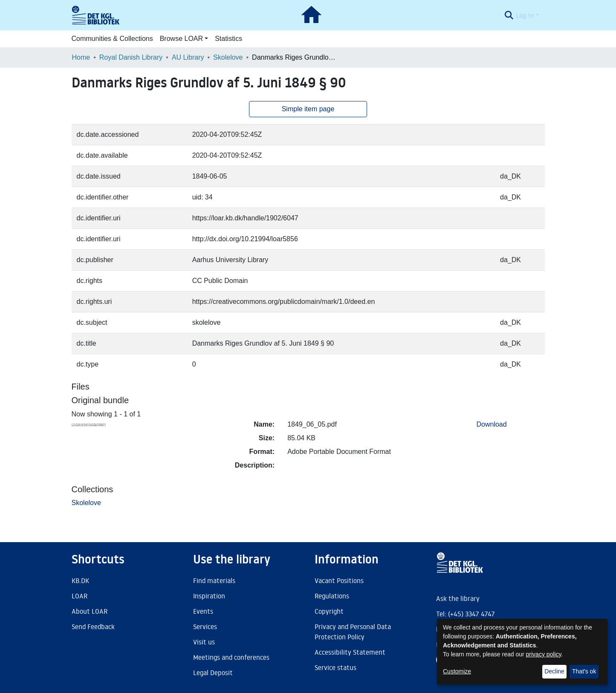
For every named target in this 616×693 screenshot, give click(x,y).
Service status (335, 667)
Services (205, 627)
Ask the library (458, 598)
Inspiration (209, 596)
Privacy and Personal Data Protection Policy (353, 632)
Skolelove (228, 57)
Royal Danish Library (131, 57)
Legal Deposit (213, 673)
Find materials (214, 580)
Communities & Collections (112, 39)
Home (81, 57)
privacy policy (544, 654)
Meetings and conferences (231, 657)
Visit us (204, 642)
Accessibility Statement (350, 652)
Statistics (228, 39)
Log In (525, 15)
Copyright (329, 611)
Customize (457, 671)
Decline (554, 671)
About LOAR (90, 611)
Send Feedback (93, 627)
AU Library (188, 57)
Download (492, 424)
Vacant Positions (339, 580)
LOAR (80, 596)
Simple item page (308, 109)
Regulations (332, 596)
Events (203, 611)
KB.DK (80, 580)
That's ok (584, 671)
